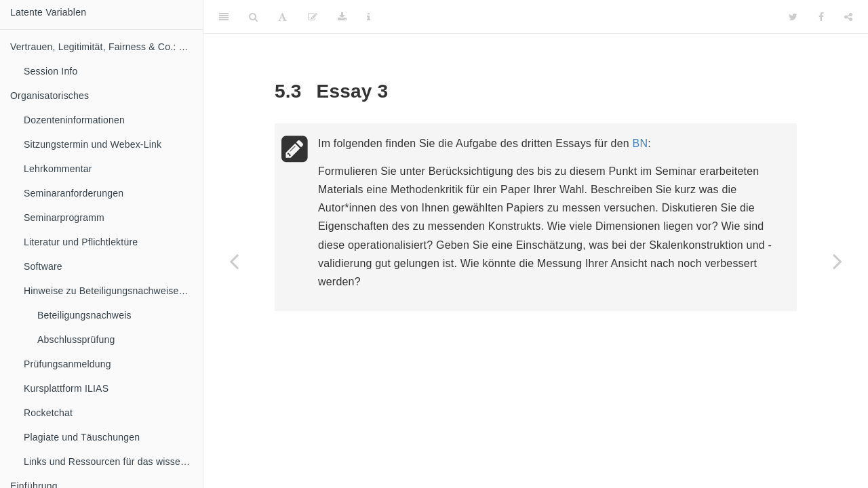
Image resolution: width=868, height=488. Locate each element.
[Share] (848, 17)
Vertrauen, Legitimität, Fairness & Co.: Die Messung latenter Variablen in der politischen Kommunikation (106, 47)
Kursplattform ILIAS (66, 388)
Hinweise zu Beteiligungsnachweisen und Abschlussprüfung (113, 291)
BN (640, 143)
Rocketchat (48, 413)
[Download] (342, 17)
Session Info (51, 71)
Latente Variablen (48, 12)
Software (43, 266)
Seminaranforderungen (74, 193)
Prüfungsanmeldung (67, 364)
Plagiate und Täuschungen (82, 437)
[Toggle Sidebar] (224, 17)
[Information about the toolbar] (369, 17)
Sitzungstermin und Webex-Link (93, 144)
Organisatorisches (50, 96)
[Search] (253, 17)
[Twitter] (793, 17)
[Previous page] (234, 261)
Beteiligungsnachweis (84, 315)
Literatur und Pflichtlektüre (81, 242)
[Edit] (313, 17)
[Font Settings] (282, 17)
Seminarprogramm (64, 218)
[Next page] (837, 261)
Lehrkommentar (58, 169)
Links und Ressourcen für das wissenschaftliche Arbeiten (113, 462)
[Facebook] (821, 17)
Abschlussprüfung (76, 340)
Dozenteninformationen (74, 120)
